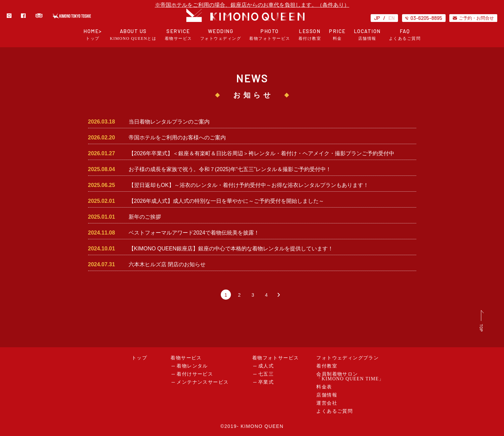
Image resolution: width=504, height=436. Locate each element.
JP (377, 18)
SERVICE (178, 35)
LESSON (310, 35)
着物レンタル (192, 366)
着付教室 (327, 366)
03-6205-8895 (424, 18)
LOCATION (367, 35)
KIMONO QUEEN (262, 426)
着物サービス (186, 358)
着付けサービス (195, 374)
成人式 (266, 366)
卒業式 (266, 382)
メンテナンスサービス (203, 382)
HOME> (93, 35)
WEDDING (221, 35)
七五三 (266, 374)
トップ (139, 358)
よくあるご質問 (335, 411)
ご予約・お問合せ (473, 18)
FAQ (405, 35)
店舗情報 (327, 395)
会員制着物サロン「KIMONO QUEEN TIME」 (350, 376)
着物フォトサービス (276, 358)
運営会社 (327, 403)
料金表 (324, 387)
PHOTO (270, 35)
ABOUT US (133, 35)
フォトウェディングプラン (348, 358)
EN (391, 18)
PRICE (337, 35)
